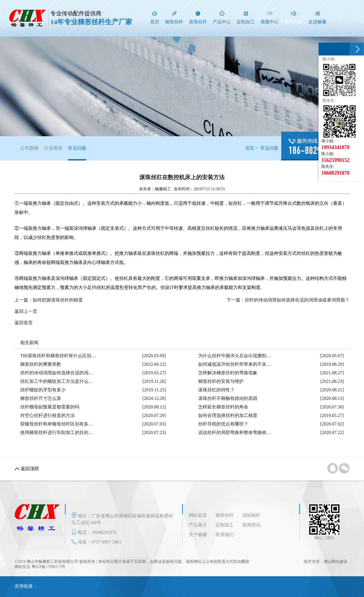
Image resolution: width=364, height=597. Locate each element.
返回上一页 (26, 311)
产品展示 (198, 525)
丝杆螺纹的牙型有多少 (43, 390)
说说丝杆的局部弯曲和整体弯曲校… (235, 432)
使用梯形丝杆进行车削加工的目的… (57, 432)
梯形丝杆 (225, 515)
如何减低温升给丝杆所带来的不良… (235, 364)
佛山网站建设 (336, 562)
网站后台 (22, 567)
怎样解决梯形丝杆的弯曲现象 (228, 373)
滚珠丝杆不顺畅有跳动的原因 (228, 398)
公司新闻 (29, 148)
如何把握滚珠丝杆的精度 (58, 300)
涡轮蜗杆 (251, 515)
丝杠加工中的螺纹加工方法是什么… (57, 381)
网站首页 (198, 515)
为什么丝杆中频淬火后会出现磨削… (235, 356)
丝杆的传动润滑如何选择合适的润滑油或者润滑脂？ (297, 300)
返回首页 (24, 323)
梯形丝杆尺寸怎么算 (41, 398)
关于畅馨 (198, 535)
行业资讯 (53, 148)
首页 (250, 148)
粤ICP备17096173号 (49, 567)
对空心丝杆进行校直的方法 (47, 415)
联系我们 (225, 535)
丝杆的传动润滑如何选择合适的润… (57, 373)
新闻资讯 (251, 525)
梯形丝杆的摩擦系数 (41, 364)
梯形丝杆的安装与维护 (221, 381)
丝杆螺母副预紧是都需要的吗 (50, 407)
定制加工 (225, 525)
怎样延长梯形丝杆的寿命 (223, 407)
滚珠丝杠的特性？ (216, 390)
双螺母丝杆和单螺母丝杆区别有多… (57, 424)
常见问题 (77, 153)
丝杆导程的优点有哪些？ (223, 424)
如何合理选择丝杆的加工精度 (228, 415)
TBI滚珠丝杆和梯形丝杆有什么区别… (58, 356)
